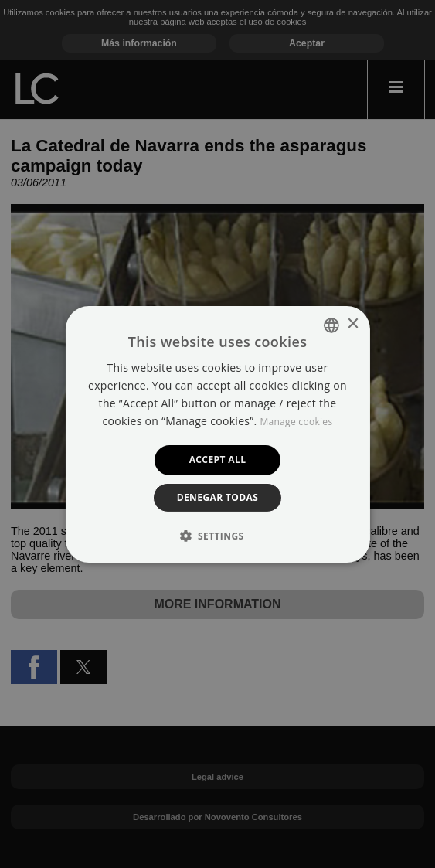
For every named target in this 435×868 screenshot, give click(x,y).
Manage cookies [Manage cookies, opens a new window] (296, 422)
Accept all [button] (218, 460)
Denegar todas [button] (218, 497)
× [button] (353, 324)
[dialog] (217, 434)
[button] (218, 536)
